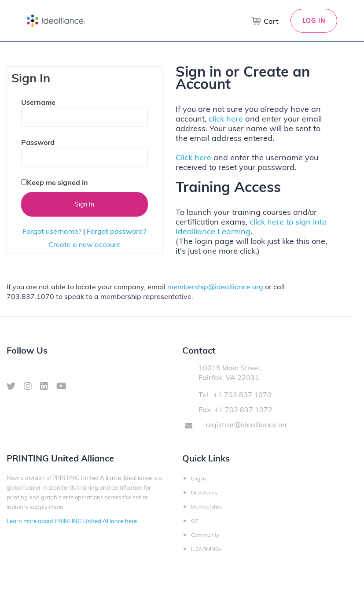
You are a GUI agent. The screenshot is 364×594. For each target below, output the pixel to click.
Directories (204, 493)
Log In (314, 21)
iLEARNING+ (207, 549)
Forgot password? (116, 231)
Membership (206, 507)
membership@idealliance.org (215, 287)
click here (226, 119)
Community (205, 535)
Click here (193, 157)
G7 (195, 521)
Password (38, 142)
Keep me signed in (57, 182)
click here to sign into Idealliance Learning (251, 227)
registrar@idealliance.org (247, 424)
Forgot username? (52, 231)
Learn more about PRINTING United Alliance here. (72, 521)
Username (38, 102)
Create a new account (85, 244)
